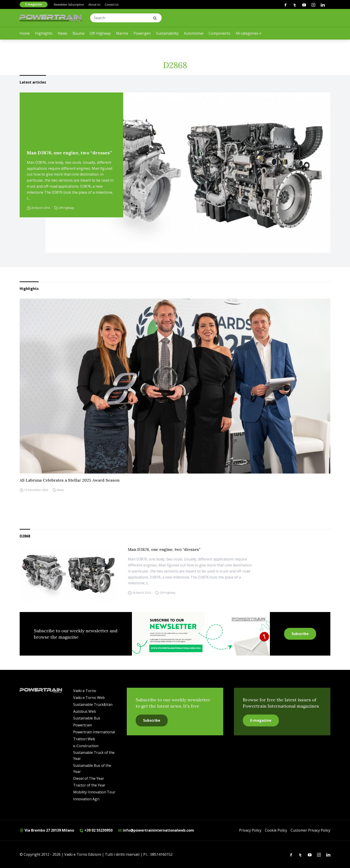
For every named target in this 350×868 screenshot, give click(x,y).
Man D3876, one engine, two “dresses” (69, 153)
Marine (122, 33)
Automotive (194, 33)
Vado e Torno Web (89, 698)
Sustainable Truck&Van (93, 704)
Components (220, 33)
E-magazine (34, 4)
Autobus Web (85, 711)
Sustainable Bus (87, 718)
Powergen (142, 33)
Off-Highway (100, 33)
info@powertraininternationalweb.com (156, 830)
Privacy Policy (250, 830)
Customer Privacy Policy (310, 830)
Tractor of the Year (89, 785)
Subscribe (300, 634)
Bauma (78, 33)
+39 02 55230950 (96, 830)
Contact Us (112, 5)
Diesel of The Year (89, 778)
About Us (94, 5)
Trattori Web (84, 739)
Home (25, 33)
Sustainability (167, 33)
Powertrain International (94, 732)
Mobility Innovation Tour (94, 792)
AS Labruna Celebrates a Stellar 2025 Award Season (70, 480)
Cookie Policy (276, 830)
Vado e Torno (85, 691)
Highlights (44, 33)
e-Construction (86, 746)
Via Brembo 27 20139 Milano (47, 830)
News (62, 33)
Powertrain (83, 725)
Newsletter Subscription (69, 5)
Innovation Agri (86, 799)
